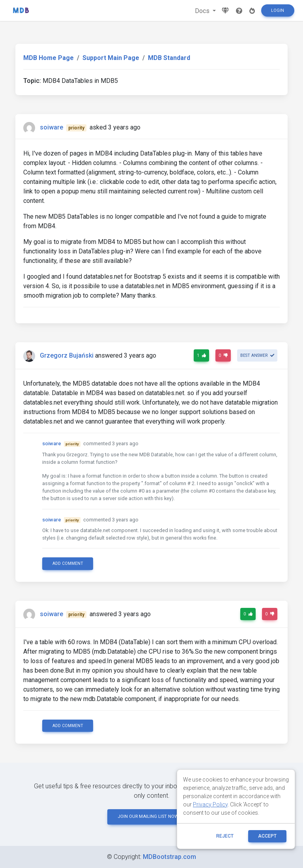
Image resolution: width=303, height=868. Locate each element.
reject (225, 836)
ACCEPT (267, 836)
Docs (203, 11)
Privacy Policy (210, 804)
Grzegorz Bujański (67, 355)
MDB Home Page (49, 58)
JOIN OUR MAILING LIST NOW (151, 816)
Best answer (257, 355)
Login (278, 10)
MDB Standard (169, 58)
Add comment (68, 563)
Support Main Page (111, 58)
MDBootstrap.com (169, 857)
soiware (51, 127)
